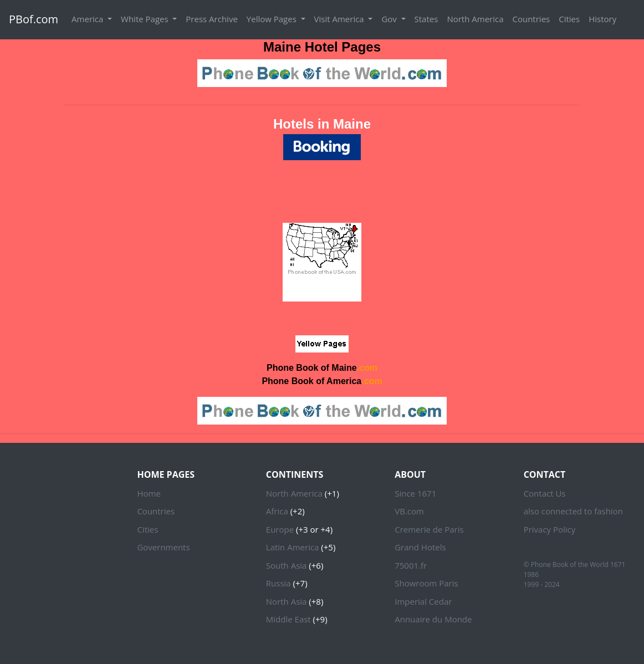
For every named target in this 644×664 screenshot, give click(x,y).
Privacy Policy (550, 529)
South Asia (287, 565)
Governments (163, 547)
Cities (569, 19)
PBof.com (34, 19)
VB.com (409, 511)
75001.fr (411, 565)
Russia (278, 583)
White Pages (145, 19)
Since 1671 (415, 493)
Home (149, 493)
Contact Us (545, 493)
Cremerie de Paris (429, 529)
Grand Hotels (420, 547)
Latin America (293, 547)
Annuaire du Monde (433, 619)
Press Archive (211, 19)
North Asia (287, 601)
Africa (277, 511)
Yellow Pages (273, 19)
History (602, 19)
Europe (280, 529)
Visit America (340, 19)
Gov (390, 19)
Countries (531, 19)
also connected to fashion (573, 511)
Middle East (288, 619)
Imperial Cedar (423, 601)
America (88, 19)
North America (475, 19)
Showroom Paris (426, 583)
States (426, 19)
